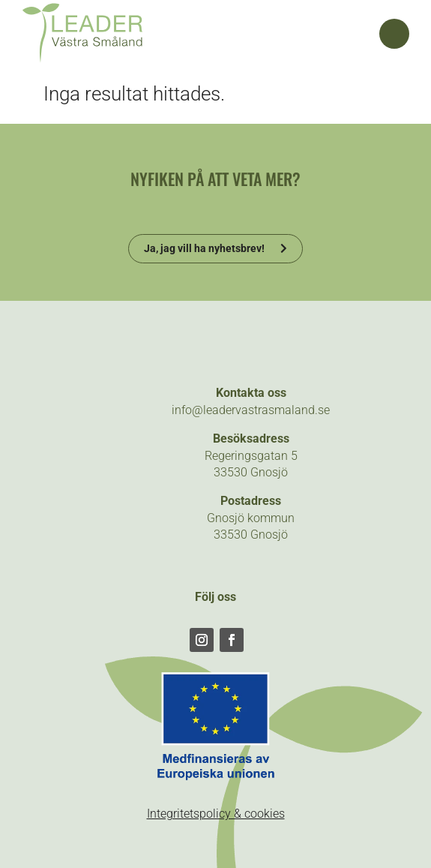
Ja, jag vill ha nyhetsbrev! (204, 248)
